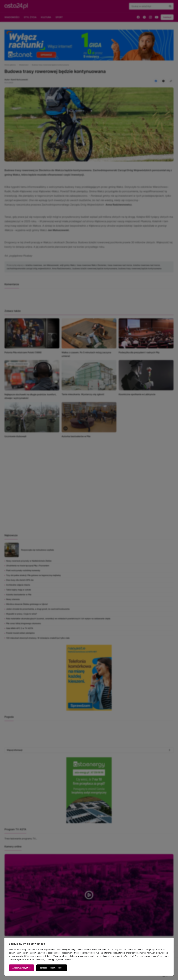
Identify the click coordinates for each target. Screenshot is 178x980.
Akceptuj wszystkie (21, 968)
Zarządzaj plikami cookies (52, 968)
